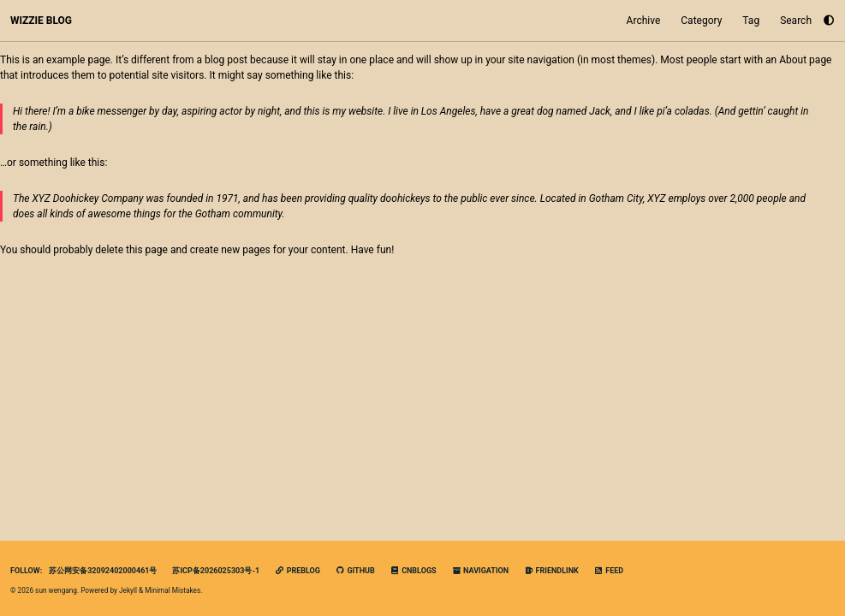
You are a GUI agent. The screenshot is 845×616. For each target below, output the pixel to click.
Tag (751, 21)
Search (796, 21)
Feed (609, 571)
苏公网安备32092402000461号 (103, 571)
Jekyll (128, 590)
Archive (644, 21)
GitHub (355, 571)
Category (701, 21)
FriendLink (551, 571)
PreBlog (298, 571)
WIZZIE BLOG (41, 21)
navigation (481, 571)
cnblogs (414, 571)
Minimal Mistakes (173, 590)
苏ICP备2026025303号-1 (216, 571)
